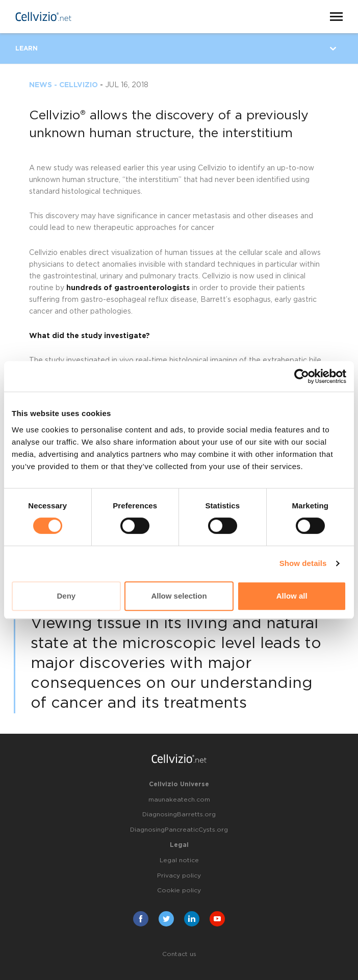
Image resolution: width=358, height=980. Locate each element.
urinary (111, 276)
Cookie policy (179, 890)
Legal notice (179, 860)
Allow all (292, 596)
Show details (303, 563)
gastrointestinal (70, 276)
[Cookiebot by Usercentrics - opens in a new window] (302, 376)
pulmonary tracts (169, 276)
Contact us (179, 954)
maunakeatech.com (179, 800)
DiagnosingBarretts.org (179, 814)
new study (55, 168)
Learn (27, 48)
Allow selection (179, 596)
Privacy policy (179, 875)
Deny (66, 596)
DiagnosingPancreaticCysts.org (179, 830)
